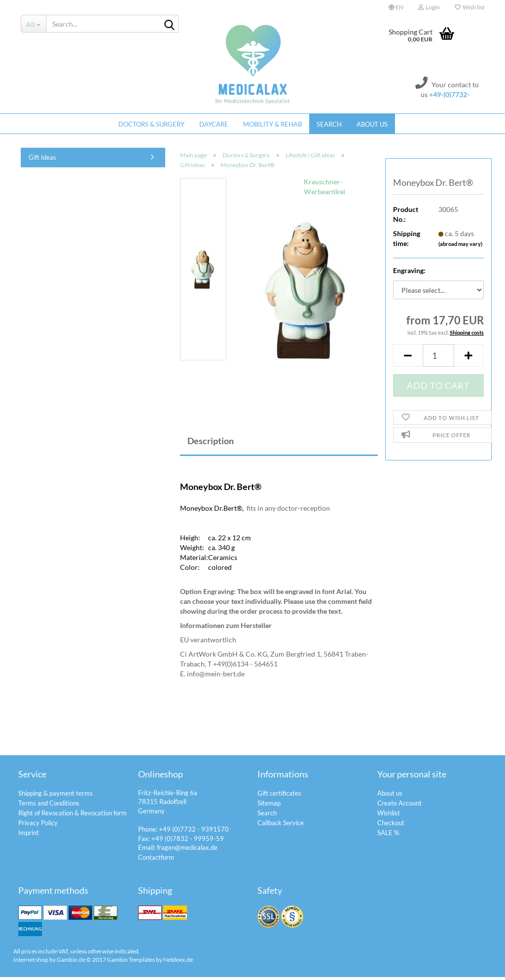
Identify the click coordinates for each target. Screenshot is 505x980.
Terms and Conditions (49, 806)
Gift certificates (279, 796)
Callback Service (281, 826)
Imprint (29, 836)
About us (372, 124)
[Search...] (33, 24)
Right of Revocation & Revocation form (72, 816)
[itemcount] (438, 358)
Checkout (391, 826)
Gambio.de (71, 962)
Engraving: (409, 273)
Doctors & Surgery (151, 124)
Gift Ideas (42, 160)
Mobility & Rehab (272, 124)
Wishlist (389, 816)
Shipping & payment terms (55, 796)
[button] (396, 7)
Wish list (469, 7)
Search (329, 124)
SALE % (388, 836)
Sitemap (269, 806)
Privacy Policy (38, 826)
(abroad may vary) (460, 246)
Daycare (214, 124)
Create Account (399, 806)
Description (211, 444)
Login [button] (429, 7)
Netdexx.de (178, 962)
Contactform (156, 860)
